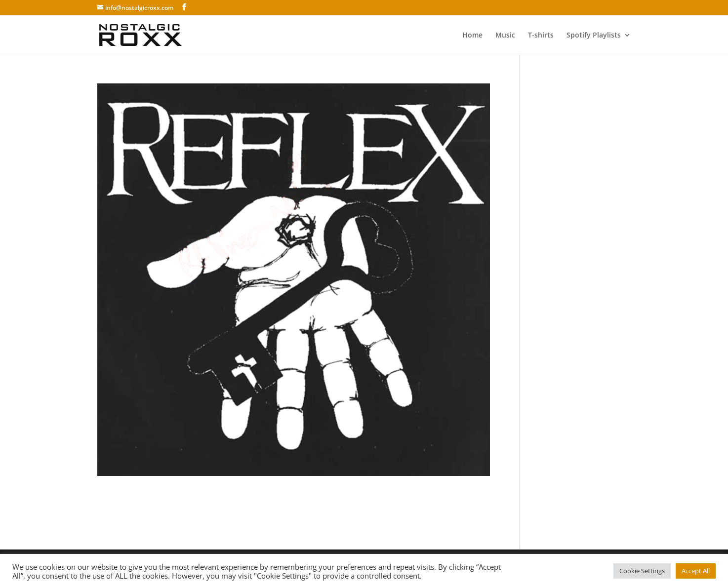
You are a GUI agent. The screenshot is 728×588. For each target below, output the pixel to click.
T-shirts (541, 36)
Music (505, 36)
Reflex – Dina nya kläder (169, 497)
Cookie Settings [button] (642, 571)
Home (472, 36)
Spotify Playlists (594, 36)
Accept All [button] (696, 571)
